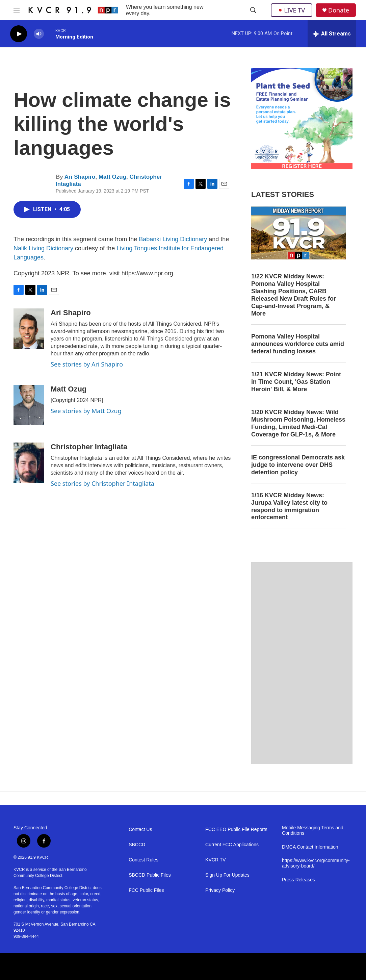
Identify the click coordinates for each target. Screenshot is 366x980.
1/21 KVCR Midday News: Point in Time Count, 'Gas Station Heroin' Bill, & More (296, 382)
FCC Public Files (146, 890)
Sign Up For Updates (227, 875)
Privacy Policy (220, 890)
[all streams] (332, 34)
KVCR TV (215, 860)
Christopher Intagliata (89, 447)
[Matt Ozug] (29, 405)
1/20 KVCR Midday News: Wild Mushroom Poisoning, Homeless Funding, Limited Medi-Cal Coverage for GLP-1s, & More (298, 423)
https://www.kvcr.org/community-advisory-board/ (316, 863)
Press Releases (298, 880)
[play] (19, 34)
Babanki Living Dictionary (173, 239)
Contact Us (140, 830)
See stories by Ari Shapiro (87, 364)
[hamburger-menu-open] (17, 10)
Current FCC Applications (232, 845)
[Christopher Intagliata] (29, 463)
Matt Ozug (112, 177)
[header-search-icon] (253, 10)
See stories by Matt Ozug (86, 411)
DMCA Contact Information (310, 847)
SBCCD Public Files (150, 875)
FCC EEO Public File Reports (236, 830)
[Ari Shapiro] (29, 329)
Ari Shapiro (80, 177)
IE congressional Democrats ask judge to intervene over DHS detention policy (298, 465)
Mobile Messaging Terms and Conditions (313, 831)
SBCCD (137, 845)
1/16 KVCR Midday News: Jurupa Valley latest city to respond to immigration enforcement (289, 506)
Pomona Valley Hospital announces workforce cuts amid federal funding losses (298, 344)
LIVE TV (292, 10)
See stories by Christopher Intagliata (102, 483)
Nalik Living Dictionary (43, 248)
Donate (339, 10)
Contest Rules (143, 860)
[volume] (39, 34)
